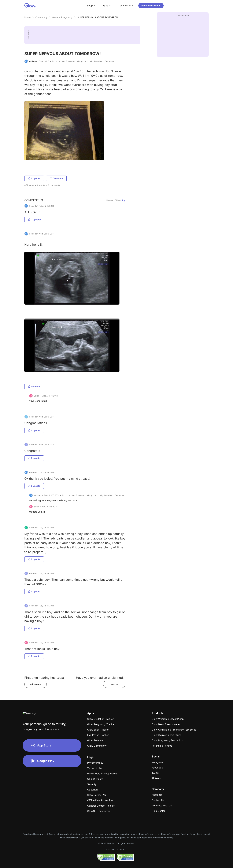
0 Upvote (34, 178)
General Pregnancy (62, 17)
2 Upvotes (35, 220)
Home (27, 17)
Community (41, 17)
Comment (56, 178)
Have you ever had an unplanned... (101, 678)
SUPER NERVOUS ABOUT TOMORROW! (98, 17)
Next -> (114, 684)
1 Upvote (34, 386)
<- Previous (36, 684)
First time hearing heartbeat (44, 678)
